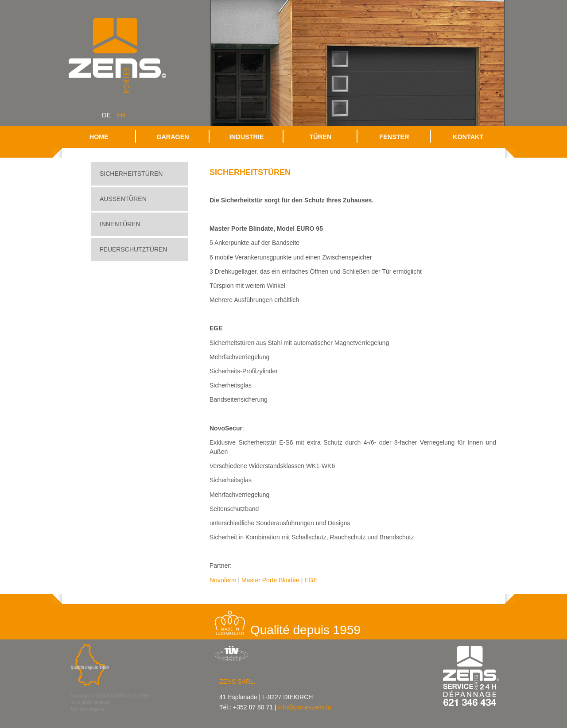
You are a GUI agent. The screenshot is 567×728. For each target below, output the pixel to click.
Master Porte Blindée (270, 580)
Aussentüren (123, 199)
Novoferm (223, 580)
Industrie (247, 137)
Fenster (394, 137)
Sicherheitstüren (131, 174)
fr (121, 115)
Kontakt (468, 137)
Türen (321, 137)
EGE (311, 580)
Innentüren (120, 224)
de (106, 115)
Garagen (173, 137)
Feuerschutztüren (133, 249)
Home (99, 137)
